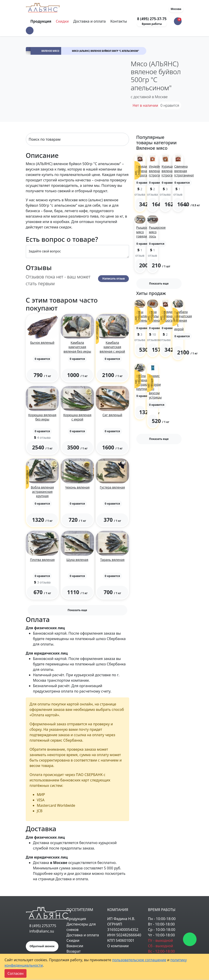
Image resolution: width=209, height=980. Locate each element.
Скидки (62, 21)
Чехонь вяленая (77, 487)
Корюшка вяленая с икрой (77, 417)
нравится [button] (170, 105)
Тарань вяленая (112, 560)
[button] (30, 31)
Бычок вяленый (42, 343)
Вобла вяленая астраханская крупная (42, 492)
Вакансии (75, 946)
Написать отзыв (114, 279)
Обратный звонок (42, 946)
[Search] (77, 139)
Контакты (119, 21)
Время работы (152, 24)
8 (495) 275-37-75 (152, 19)
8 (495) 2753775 (43, 926)
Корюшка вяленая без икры (42, 417)
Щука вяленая (77, 560)
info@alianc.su (42, 931)
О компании (118, 946)
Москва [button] (176, 9)
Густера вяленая (112, 487)
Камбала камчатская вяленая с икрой (112, 347)
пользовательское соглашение (139, 960)
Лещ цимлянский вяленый (146, 316)
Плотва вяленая (42, 560)
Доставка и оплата (90, 21)
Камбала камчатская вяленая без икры (77, 347)
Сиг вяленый (112, 415)
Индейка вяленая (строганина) (159, 171)
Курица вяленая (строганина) (171, 171)
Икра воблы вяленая (155, 316)
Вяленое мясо (50, 51)
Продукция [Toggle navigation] (41, 21)
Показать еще (77, 610)
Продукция (76, 919)
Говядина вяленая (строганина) (146, 171)
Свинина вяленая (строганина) (184, 171)
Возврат (74, 951)
